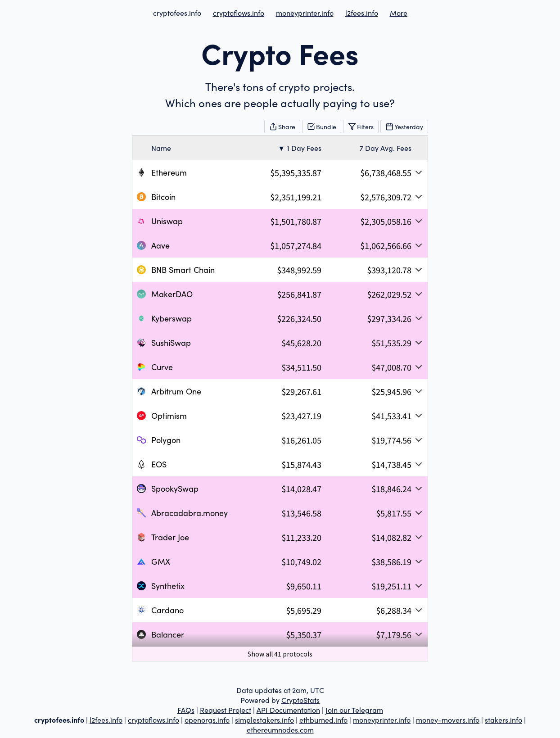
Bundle (322, 127)
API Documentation (288, 710)
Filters (361, 127)
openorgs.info (207, 720)
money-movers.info (448, 720)
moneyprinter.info (305, 13)
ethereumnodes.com (280, 729)
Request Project (226, 710)
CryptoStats (300, 700)
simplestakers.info (264, 720)
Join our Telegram (354, 710)
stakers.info (504, 720)
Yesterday (404, 127)
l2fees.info (362, 13)
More (399, 13)
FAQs (186, 710)
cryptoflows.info (239, 13)
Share (282, 127)
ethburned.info (323, 720)
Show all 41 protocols (280, 654)
